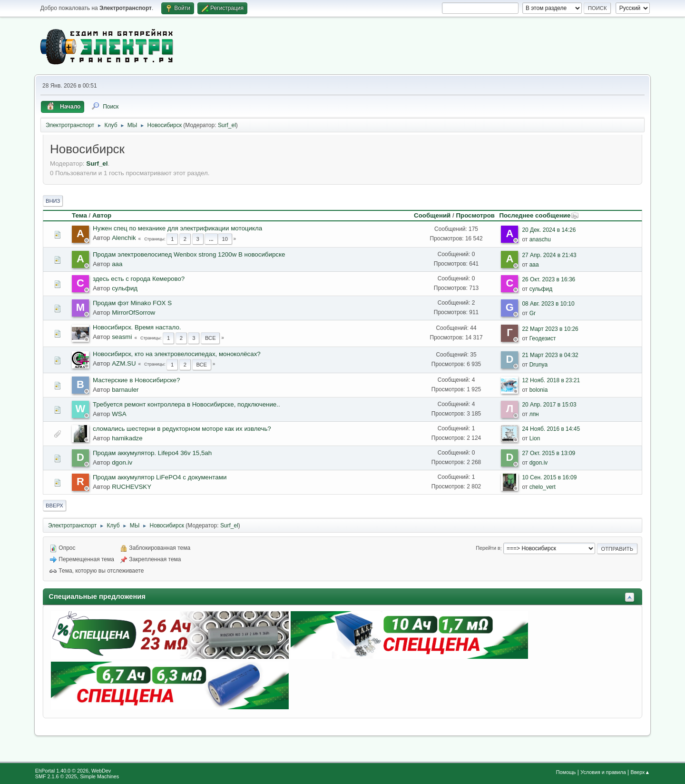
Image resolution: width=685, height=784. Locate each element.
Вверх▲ (640, 772)
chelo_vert (543, 487)
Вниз (53, 201)
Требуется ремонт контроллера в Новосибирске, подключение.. (186, 404)
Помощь (566, 772)
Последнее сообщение (539, 215)
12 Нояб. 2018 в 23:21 (551, 380)
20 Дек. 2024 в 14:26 (549, 230)
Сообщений (432, 215)
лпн (534, 414)
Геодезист (543, 338)
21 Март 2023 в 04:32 (550, 355)
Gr (533, 313)
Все (210, 338)
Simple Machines (99, 776)
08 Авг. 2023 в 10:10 (548, 304)
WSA (119, 414)
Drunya (539, 365)
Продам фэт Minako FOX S (132, 303)
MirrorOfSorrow (133, 313)
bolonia (539, 390)
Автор (102, 215)
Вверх (54, 506)
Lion (535, 438)
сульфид (125, 288)
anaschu (540, 239)
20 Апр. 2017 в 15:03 (549, 405)
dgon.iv (122, 462)
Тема (79, 215)
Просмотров (475, 215)
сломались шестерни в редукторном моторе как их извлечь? (182, 429)
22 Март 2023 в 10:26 (550, 329)
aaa (117, 264)
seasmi (122, 337)
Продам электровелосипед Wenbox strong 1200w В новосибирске (189, 254)
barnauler (125, 390)
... (211, 239)
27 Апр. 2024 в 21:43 (549, 255)
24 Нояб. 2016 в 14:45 (551, 429)
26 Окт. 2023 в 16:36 (548, 279)
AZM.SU (124, 363)
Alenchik (124, 238)
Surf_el (227, 125)
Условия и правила (603, 772)
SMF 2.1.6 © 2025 (56, 776)
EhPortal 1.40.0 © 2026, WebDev (73, 771)
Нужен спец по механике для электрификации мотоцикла (177, 228)
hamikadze (127, 438)
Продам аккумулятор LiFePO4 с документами (160, 477)
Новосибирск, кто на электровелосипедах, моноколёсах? (177, 354)
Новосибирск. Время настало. (137, 327)
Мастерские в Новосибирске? (136, 380)
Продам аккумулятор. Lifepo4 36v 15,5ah (152, 453)
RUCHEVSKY (132, 487)
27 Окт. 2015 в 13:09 (548, 453)
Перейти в (488, 548)
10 (225, 239)
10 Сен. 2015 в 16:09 (549, 477)
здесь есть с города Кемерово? (139, 279)
